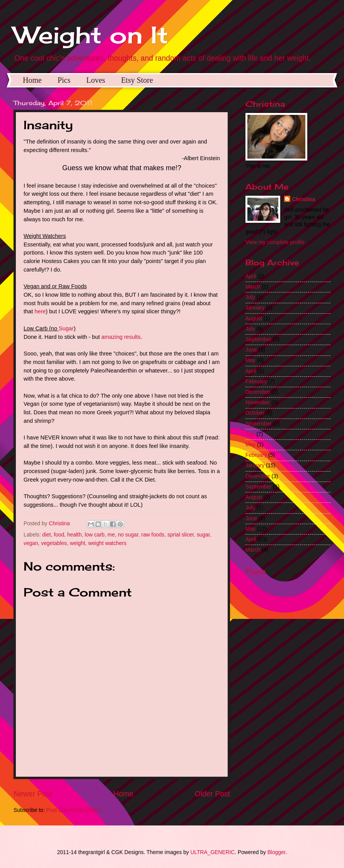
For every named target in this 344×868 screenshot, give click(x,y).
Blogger (277, 852)
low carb (95, 535)
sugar (203, 535)
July (250, 297)
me (111, 535)
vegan (31, 543)
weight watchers (107, 543)
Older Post (212, 794)
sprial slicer (181, 535)
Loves (96, 80)
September (259, 339)
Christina (303, 199)
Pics (64, 80)
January (255, 308)
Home (32, 80)
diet (46, 535)
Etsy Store (137, 80)
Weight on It (91, 35)
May (250, 360)
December (258, 392)
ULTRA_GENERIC (213, 852)
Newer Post (33, 794)
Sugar (66, 328)
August (254, 319)
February (256, 382)
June (251, 350)
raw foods (153, 535)
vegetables (54, 543)
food (59, 535)
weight (78, 543)
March (253, 287)
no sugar (128, 535)
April (251, 276)
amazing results (121, 337)
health (75, 535)
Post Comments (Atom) (74, 810)
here (40, 311)
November (258, 402)
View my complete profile (275, 242)
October (255, 413)
